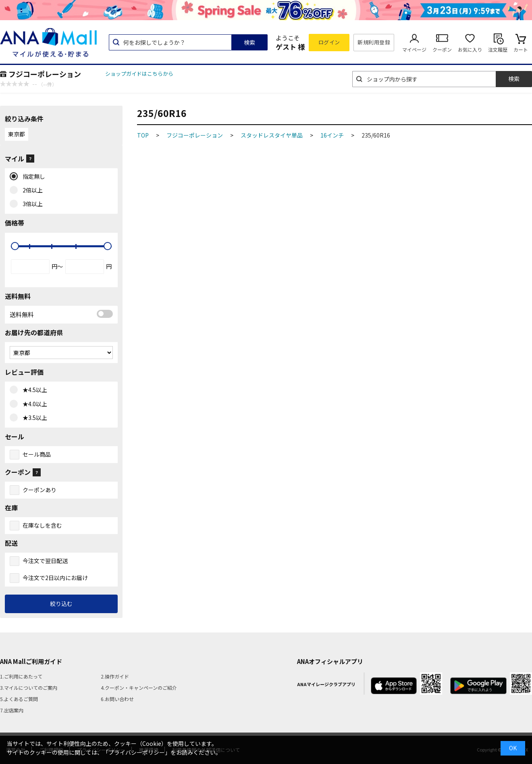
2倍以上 (31, 190)
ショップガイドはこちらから (139, 74)
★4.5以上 (33, 390)
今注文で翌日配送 (45, 561)
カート (521, 49)
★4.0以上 (33, 404)
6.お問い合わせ (117, 699)
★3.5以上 (33, 418)
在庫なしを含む (42, 525)
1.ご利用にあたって (21, 676)
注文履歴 (498, 49)
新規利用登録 (374, 42)
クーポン (442, 49)
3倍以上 (31, 204)
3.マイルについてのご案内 (29, 688)
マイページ (414, 49)
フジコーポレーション (45, 74)
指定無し (32, 177)
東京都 (17, 134)
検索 (249, 42)
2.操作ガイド (115, 676)
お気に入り (470, 49)
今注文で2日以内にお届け (55, 578)
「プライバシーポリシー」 (137, 752)
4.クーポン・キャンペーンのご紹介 (139, 688)
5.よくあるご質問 (19, 699)
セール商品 (37, 454)
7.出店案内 (12, 710)
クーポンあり (39, 490)
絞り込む (61, 603)
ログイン (329, 42)
